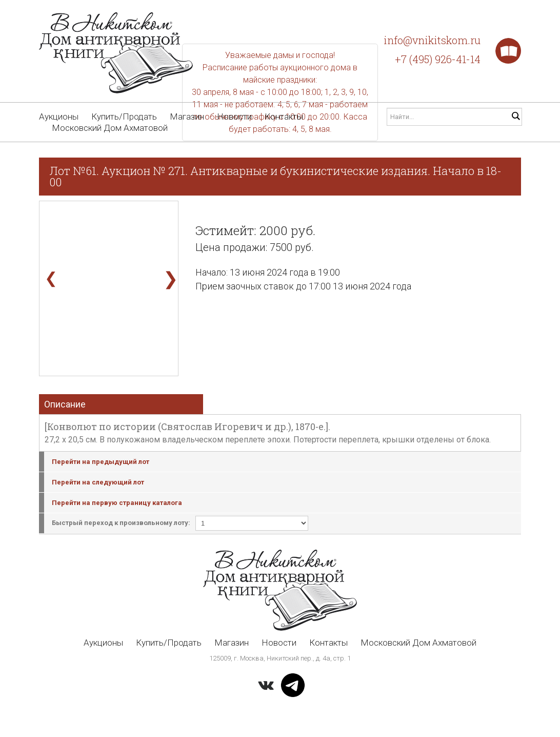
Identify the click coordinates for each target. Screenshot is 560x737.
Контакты (284, 117)
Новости (234, 117)
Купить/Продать (124, 117)
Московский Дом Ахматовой (110, 128)
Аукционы (59, 117)
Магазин (187, 117)
